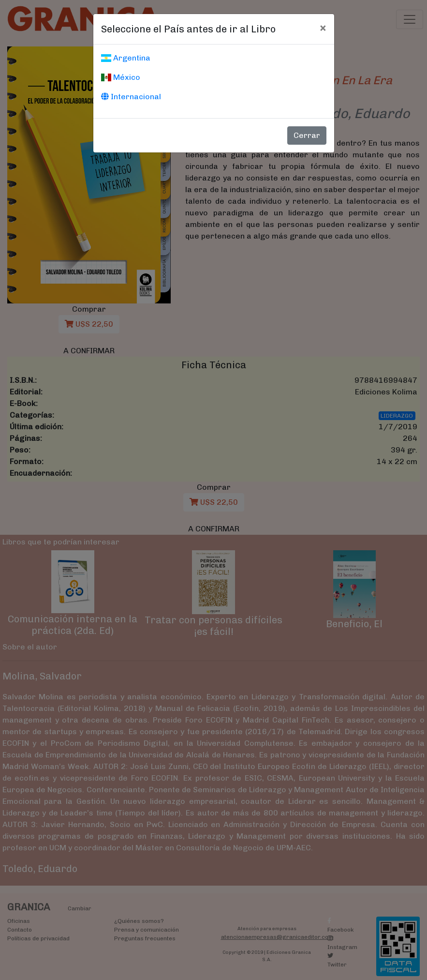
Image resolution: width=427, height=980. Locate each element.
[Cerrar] (323, 28)
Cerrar (307, 135)
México (121, 77)
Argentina (126, 58)
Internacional (131, 97)
